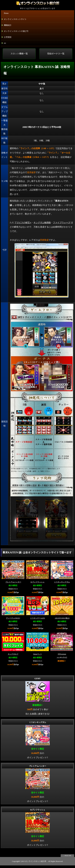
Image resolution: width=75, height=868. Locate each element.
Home (6, 13)
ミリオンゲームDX (37, 618)
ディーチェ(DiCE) (13, 618)
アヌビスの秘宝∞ (23, 223)
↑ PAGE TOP (67, 856)
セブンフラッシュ (37, 582)
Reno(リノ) (38, 654)
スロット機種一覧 (19, 54)
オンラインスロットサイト (14, 20)
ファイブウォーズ (62, 223)
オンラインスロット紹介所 (36, 861)
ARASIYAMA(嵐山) (62, 618)
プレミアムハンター (13, 582)
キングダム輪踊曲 (42, 223)
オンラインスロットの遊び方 (15, 32)
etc (4, 44)
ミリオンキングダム (62, 582)
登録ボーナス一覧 (56, 54)
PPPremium (62, 654)
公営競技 (7, 38)
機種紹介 (7, 26)
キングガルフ (13, 654)
